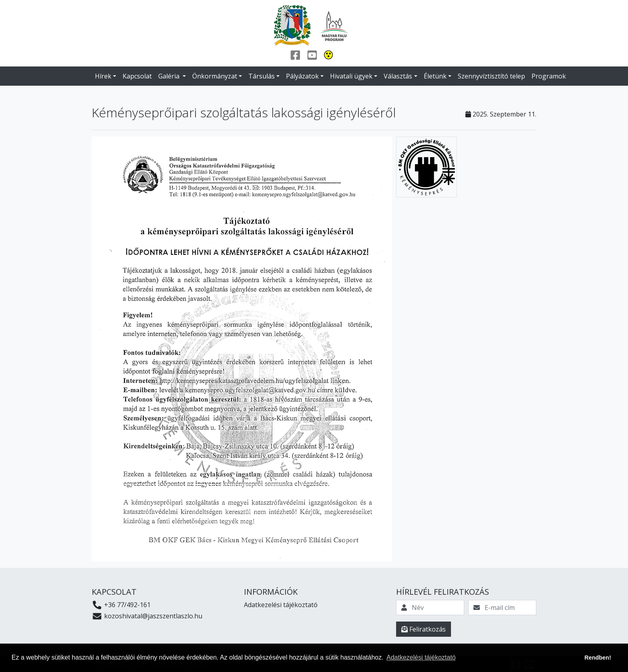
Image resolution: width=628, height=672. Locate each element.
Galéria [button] (170, 76)
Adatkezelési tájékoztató (281, 605)
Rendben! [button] (598, 658)
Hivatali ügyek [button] (351, 76)
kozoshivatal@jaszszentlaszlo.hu (147, 616)
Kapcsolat (137, 76)
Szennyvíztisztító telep (491, 76)
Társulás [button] (262, 76)
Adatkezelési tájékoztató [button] (421, 657)
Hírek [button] (103, 76)
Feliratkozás (424, 629)
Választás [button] (398, 76)
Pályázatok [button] (302, 76)
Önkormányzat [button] (215, 76)
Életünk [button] (435, 76)
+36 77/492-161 (121, 605)
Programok (549, 76)
